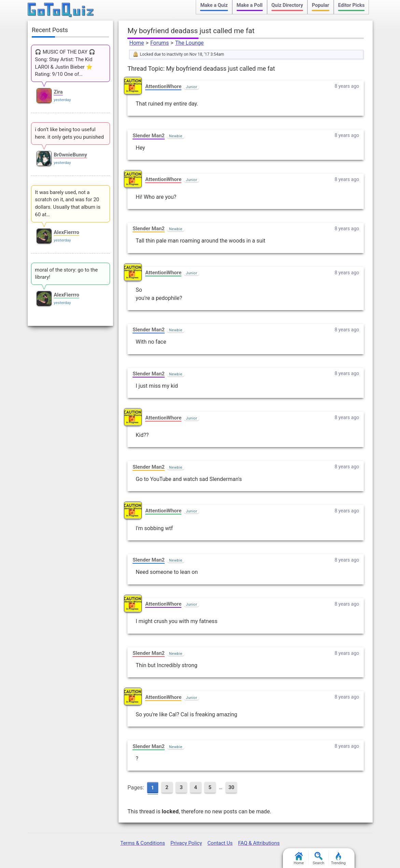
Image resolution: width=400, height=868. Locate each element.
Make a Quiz (214, 5)
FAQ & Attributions (259, 843)
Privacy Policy (186, 843)
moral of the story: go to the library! (66, 274)
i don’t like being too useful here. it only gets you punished (69, 133)
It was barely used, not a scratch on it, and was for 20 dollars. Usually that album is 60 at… (68, 203)
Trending (338, 859)
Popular (321, 5)
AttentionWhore (163, 86)
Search (319, 859)
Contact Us (220, 843)
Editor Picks (351, 5)
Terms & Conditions (143, 843)
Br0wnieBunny (70, 155)
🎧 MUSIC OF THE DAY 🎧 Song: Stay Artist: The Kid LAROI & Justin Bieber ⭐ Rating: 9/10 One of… (65, 63)
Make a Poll (250, 5)
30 (231, 787)
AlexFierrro (66, 232)
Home (136, 43)
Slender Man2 (149, 136)
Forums (160, 43)
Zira (58, 92)
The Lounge (190, 43)
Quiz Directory (287, 5)
